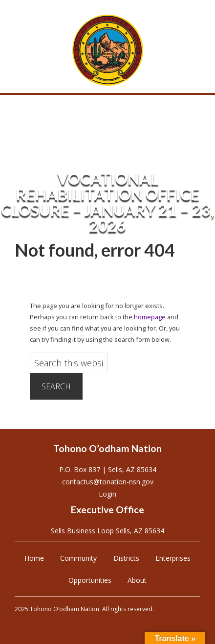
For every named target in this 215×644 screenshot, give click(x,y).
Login (107, 494)
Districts (126, 558)
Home (34, 558)
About (137, 580)
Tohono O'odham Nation (107, 50)
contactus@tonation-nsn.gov (108, 482)
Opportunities (90, 580)
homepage (150, 317)
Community (78, 558)
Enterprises (173, 558)
